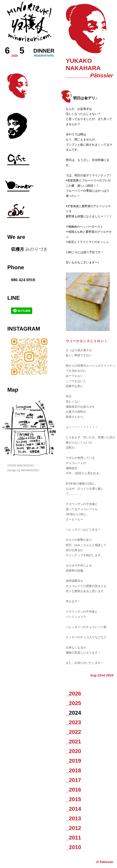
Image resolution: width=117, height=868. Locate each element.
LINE (14, 298)
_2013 (73, 818)
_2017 (73, 780)
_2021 (73, 742)
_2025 (73, 703)
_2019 (73, 761)
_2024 (73, 713)
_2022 (73, 732)
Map (13, 390)
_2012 (73, 828)
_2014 (73, 809)
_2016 (73, 790)
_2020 (73, 751)
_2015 (73, 799)
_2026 (73, 694)
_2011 (73, 838)
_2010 (73, 847)
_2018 (73, 770)
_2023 (73, 722)
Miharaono (30, 470)
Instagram (24, 329)
